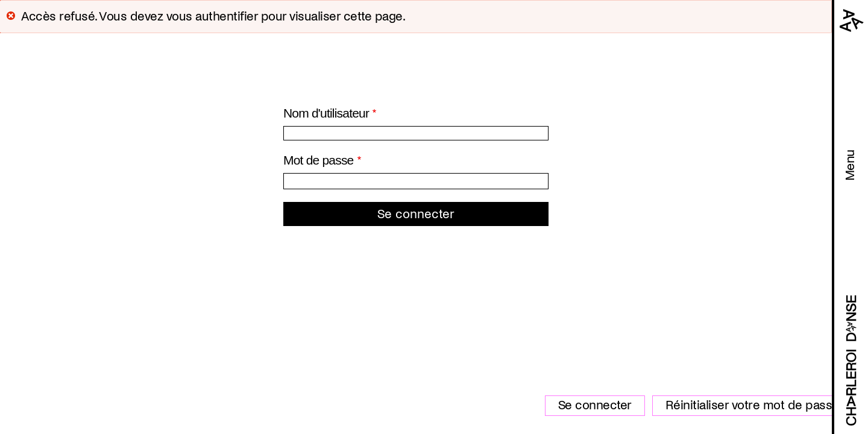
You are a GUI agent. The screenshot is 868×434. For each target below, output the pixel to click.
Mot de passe (318, 160)
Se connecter (595, 405)
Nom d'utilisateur (326, 113)
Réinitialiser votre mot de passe (752, 405)
